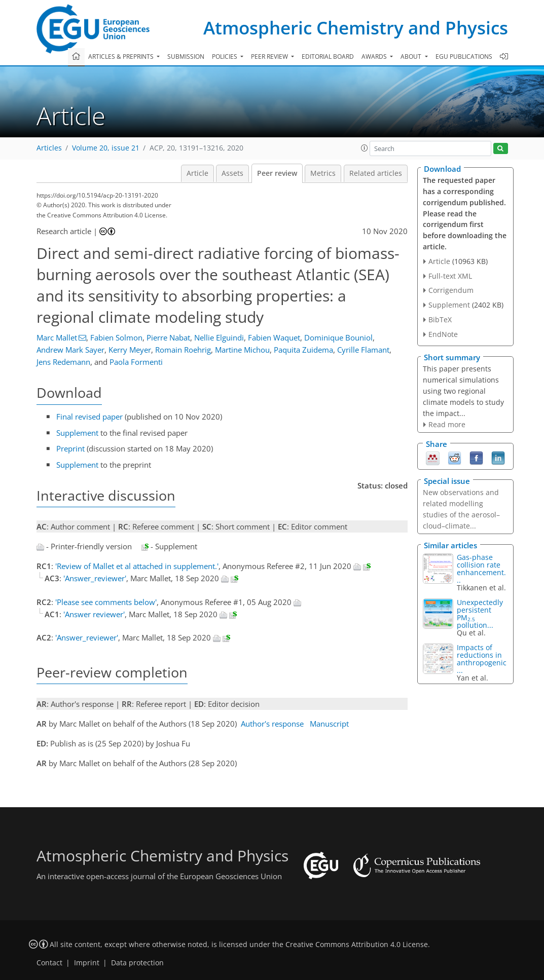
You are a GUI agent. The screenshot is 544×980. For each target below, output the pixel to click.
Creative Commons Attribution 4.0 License (357, 945)
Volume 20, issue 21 (106, 148)
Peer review (277, 173)
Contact (49, 963)
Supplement (77, 433)
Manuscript (329, 724)
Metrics (323, 173)
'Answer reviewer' (94, 614)
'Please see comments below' (106, 602)
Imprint (87, 963)
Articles (49, 148)
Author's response (272, 724)
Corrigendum (451, 290)
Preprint (70, 448)
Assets (232, 173)
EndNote (443, 334)
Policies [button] (225, 56)
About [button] (412, 56)
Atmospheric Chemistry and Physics (356, 28)
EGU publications (464, 56)
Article (197, 173)
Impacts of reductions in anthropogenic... (482, 659)
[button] (365, 148)
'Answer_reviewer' (95, 578)
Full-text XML (450, 276)
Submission (186, 56)
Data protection (137, 963)
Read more (447, 424)
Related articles (376, 173)
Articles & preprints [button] (122, 56)
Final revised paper (89, 417)
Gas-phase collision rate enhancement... (481, 569)
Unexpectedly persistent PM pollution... (480, 614)
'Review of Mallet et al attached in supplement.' (137, 566)
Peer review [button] (270, 56)
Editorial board (328, 56)
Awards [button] (375, 56)
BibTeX (440, 319)
